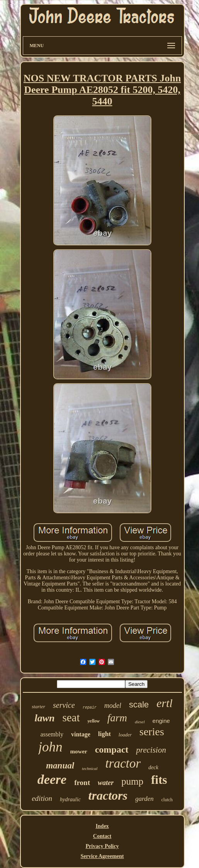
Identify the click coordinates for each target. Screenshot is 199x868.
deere (52, 779)
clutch (167, 800)
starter (38, 706)
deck (153, 767)
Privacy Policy (102, 846)
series (152, 732)
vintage (81, 734)
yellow (94, 721)
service (64, 705)
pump (132, 781)
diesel (140, 722)
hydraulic (70, 799)
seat (71, 717)
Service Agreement (102, 856)
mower (79, 751)
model (113, 706)
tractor (123, 763)
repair (90, 708)
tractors (108, 795)
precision (151, 750)
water (106, 783)
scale (139, 705)
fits (159, 780)
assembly (52, 734)
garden (145, 799)
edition (42, 798)
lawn (44, 718)
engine (161, 721)
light (105, 734)
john (50, 747)
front (82, 783)
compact (112, 750)
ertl (165, 703)
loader (125, 735)
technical (90, 768)
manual (60, 766)
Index (102, 826)
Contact (102, 836)
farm (117, 718)
